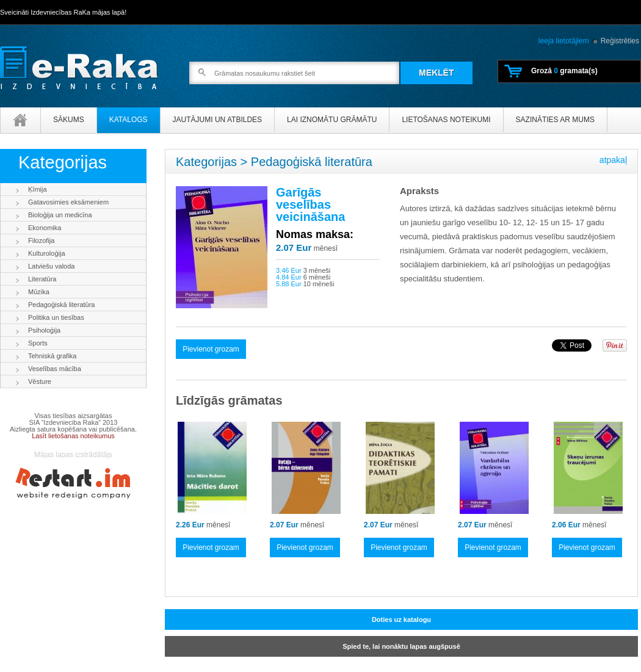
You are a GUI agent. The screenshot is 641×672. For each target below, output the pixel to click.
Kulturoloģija (47, 253)
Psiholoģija (44, 330)
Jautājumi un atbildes (217, 120)
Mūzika (39, 292)
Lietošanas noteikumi (446, 120)
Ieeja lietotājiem (563, 41)
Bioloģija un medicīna (60, 215)
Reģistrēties (620, 41)
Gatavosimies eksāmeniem (68, 202)
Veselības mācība (55, 369)
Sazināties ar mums (555, 120)
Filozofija (41, 240)
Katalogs (129, 120)
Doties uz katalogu (401, 620)
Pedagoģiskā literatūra (61, 305)
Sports (38, 343)
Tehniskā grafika (53, 356)
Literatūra (42, 279)
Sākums (69, 120)
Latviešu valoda (51, 266)
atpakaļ (613, 160)
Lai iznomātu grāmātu (332, 120)
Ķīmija (38, 189)
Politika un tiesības (56, 317)
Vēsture (40, 381)
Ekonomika (45, 228)
